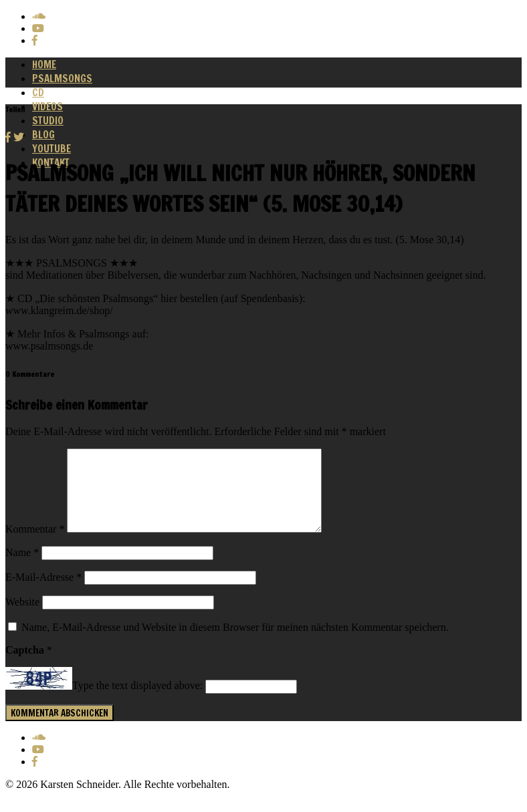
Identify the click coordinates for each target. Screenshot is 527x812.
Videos (47, 107)
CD (38, 93)
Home (44, 64)
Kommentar (35, 545)
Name (22, 568)
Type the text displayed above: (137, 702)
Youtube (51, 149)
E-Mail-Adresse (43, 593)
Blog (43, 135)
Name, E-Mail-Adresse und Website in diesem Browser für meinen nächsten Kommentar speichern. (235, 643)
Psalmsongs (62, 79)
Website (22, 618)
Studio (48, 121)
